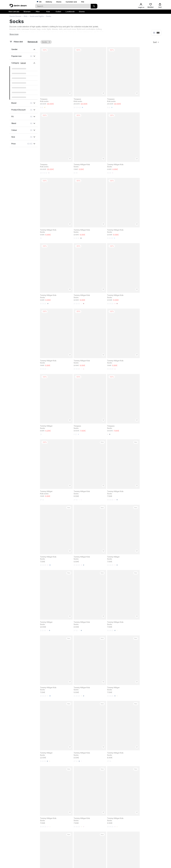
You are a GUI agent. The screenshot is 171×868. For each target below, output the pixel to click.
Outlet (58, 13)
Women (27, 13)
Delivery (49, 2)
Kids (48, 13)
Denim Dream (15, 21)
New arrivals (14, 13)
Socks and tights (37, 21)
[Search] (63, 6)
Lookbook (70, 13)
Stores (59, 2)
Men (38, 13)
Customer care (71, 2)
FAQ (83, 2)
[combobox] (156, 47)
